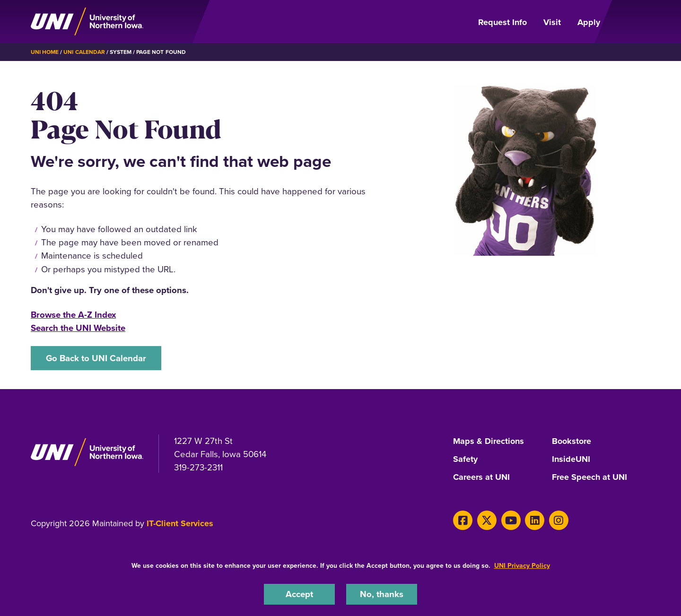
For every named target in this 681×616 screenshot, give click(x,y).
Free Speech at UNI (589, 477)
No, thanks (382, 594)
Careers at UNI (481, 477)
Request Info (502, 22)
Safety (465, 460)
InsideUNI (571, 460)
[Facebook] (463, 520)
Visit (552, 22)
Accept (299, 594)
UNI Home (45, 52)
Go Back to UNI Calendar (96, 358)
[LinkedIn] (535, 520)
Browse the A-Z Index (73, 315)
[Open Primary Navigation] (631, 22)
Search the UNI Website (78, 328)
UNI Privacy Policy (522, 566)
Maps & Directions (489, 442)
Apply (589, 22)
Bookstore (572, 442)
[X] (487, 520)
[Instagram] (559, 520)
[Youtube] (511, 520)
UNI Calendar (84, 52)
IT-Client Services (180, 523)
